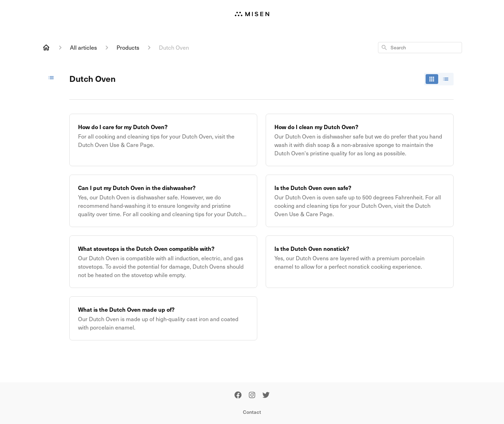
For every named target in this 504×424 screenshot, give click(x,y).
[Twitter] (266, 395)
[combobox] (420, 48)
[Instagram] (252, 395)
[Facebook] (238, 395)
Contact (252, 412)
